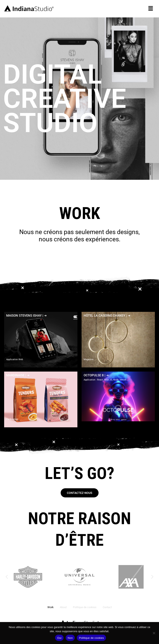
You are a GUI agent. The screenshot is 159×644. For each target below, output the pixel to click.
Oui (59, 638)
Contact (107, 607)
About (63, 607)
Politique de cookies (85, 607)
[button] (151, 9)
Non (70, 638)
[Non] (154, 633)
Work (51, 607)
